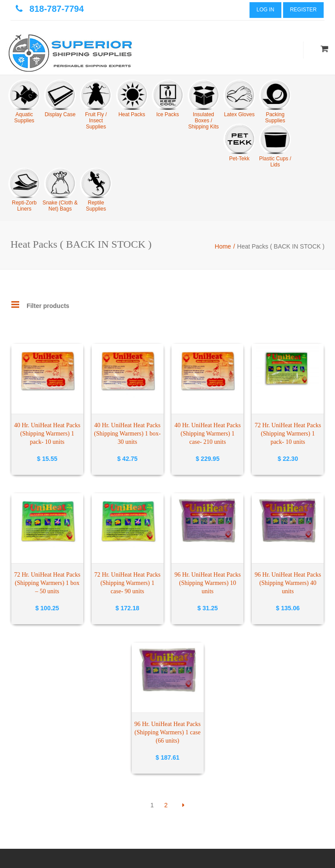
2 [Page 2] (166, 805)
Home (223, 246)
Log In (265, 10)
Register (303, 10)
